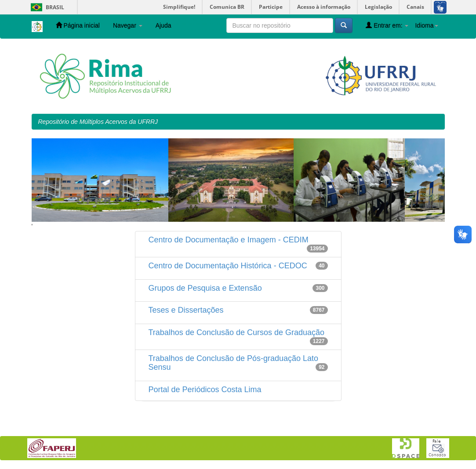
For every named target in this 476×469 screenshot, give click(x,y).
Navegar (128, 25)
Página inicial (78, 25)
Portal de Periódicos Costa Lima (205, 390)
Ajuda (164, 25)
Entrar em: (387, 25)
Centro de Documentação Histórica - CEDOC (228, 266)
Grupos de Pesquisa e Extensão (205, 288)
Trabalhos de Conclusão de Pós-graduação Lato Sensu (234, 363)
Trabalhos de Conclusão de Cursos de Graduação (237, 332)
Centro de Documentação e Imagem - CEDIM (229, 240)
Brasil (46, 7)
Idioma (426, 25)
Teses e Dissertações (186, 310)
